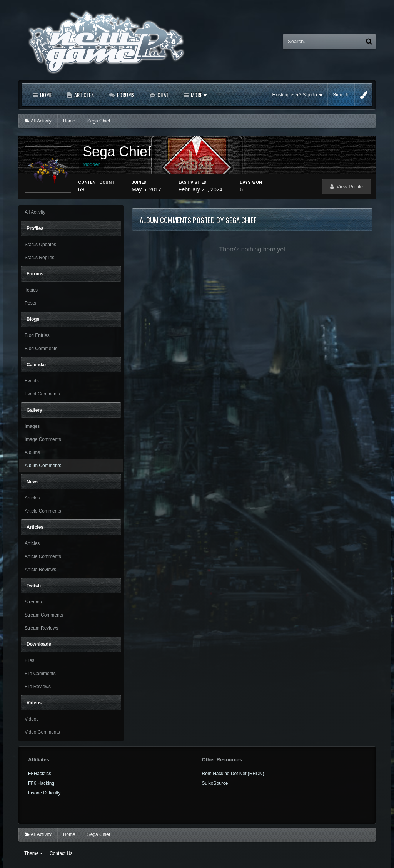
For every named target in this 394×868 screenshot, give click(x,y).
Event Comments (42, 394)
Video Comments (42, 732)
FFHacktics (40, 774)
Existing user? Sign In (298, 95)
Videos (32, 719)
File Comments (40, 674)
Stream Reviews (41, 628)
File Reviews (38, 687)
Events (32, 381)
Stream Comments (44, 615)
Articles (83, 95)
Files (29, 660)
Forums (125, 95)
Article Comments (43, 511)
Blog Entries (37, 335)
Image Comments (43, 439)
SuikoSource (215, 783)
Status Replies (39, 258)
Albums (32, 452)
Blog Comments (41, 349)
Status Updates (40, 245)
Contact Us (61, 853)
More (198, 95)
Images (32, 426)
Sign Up (341, 95)
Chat (162, 95)
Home (45, 95)
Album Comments (43, 466)
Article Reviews (40, 570)
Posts (30, 303)
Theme (33, 853)
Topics (31, 290)
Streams (33, 602)
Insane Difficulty (44, 793)
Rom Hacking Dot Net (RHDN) (233, 774)
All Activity (35, 212)
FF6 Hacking (41, 783)
